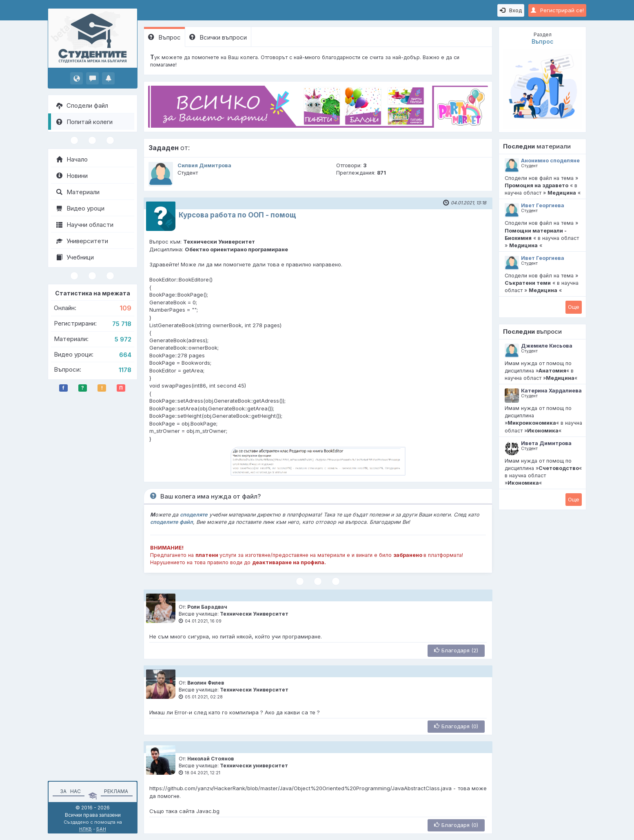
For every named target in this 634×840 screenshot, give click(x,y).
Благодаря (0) (456, 726)
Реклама (116, 791)
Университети (82, 241)
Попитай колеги (84, 122)
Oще (574, 307)
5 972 (123, 339)
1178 (125, 370)
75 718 (122, 324)
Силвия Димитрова (204, 165)
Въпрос (164, 37)
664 (125, 355)
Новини (72, 176)
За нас (69, 791)
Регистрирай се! (557, 10)
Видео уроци (80, 208)
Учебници (75, 257)
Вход (511, 10)
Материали (78, 192)
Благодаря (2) (456, 650)
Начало (72, 159)
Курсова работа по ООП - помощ (237, 215)
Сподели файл (82, 105)
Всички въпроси (218, 37)
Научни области (85, 225)
